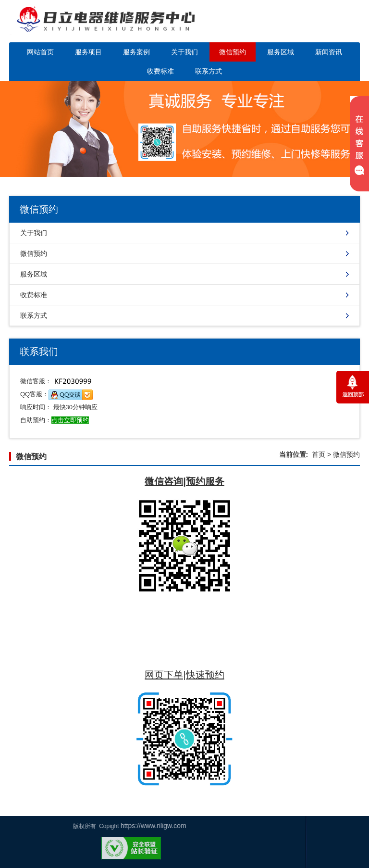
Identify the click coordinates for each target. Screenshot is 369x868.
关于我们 (184, 52)
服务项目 (88, 52)
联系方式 (209, 71)
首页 (319, 454)
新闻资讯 (329, 52)
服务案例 (136, 52)
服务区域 (281, 52)
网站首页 (40, 52)
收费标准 (160, 71)
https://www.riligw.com (36, 826)
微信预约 (233, 52)
